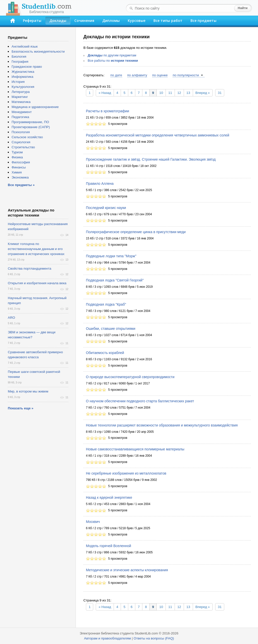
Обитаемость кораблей (105, 353)
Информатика (22, 77)
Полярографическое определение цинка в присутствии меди (136, 232)
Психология (21, 132)
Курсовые (137, 21)
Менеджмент (22, 112)
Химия (17, 172)
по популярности (186, 75)
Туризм (17, 152)
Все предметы (203, 21)
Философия (21, 162)
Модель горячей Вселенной (108, 546)
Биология (19, 57)
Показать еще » (21, 408)
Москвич (93, 522)
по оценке (160, 75)
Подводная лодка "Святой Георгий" (115, 280)
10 (161, 93)
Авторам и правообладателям (108, 638)
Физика (17, 157)
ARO (11, 318)
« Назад (105, 93)
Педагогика (20, 117)
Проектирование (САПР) (31, 127)
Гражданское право (27, 67)
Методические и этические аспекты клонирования (127, 570)
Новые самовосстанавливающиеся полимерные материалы (135, 449)
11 (170, 93)
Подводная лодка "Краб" (106, 304)
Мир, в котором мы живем (28, 391)
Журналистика (23, 72)
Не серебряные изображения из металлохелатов (126, 473)
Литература (21, 92)
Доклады (58, 21)
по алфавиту (137, 75)
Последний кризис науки (106, 208)
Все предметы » (21, 185)
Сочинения (84, 21)
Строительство (23, 147)
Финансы (19, 167)
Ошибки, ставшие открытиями (111, 329)
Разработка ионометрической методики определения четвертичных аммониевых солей (158, 135)
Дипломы (111, 21)
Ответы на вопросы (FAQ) (154, 638)
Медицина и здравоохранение (35, 107)
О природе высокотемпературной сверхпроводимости (130, 377)
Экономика (20, 177)
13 (188, 93)
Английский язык (25, 46)
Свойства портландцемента (29, 269)
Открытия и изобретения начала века (37, 283)
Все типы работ (168, 21)
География (20, 62)
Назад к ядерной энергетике (109, 497)
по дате (116, 75)
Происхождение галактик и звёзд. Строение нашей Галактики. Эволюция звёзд (151, 159)
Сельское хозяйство (27, 137)
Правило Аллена (100, 184)
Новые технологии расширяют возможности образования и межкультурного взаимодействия (162, 425)
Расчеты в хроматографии (107, 111)
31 (220, 93)
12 (179, 93)
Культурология (23, 87)
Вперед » (203, 93)
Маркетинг (20, 97)
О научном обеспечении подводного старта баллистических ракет (140, 401)
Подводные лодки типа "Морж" (111, 256)
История (18, 82)
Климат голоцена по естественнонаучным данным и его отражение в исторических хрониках (36, 249)
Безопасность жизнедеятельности (38, 51)
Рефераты (32, 21)
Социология (21, 142)
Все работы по (113, 61)
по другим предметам (112, 55)
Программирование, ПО (30, 122)
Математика (21, 102)
